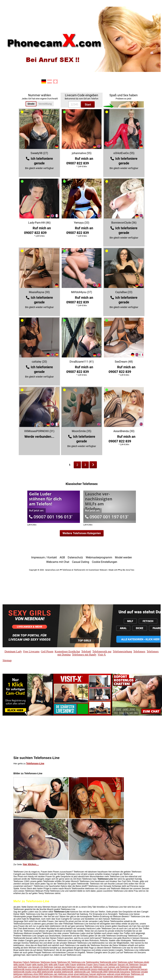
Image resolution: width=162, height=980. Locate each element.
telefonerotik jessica (88, 969)
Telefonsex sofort (125, 962)
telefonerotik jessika (22, 972)
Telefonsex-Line (35, 763)
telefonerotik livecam (138, 969)
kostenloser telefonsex (113, 977)
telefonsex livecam (31, 977)
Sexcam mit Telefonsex (128, 965)
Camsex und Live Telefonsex (90, 967)
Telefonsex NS (64, 962)
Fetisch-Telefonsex (31, 962)
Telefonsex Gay (95, 977)
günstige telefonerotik (63, 972)
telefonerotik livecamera (119, 972)
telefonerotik (136, 967)
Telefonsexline (92, 962)
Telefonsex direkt (141, 962)
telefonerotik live (106, 969)
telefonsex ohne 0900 (33, 974)
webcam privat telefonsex (118, 974)
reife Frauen (71, 965)
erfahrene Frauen (85, 965)
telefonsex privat (66, 974)
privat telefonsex (81, 974)
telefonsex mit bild (79, 977)
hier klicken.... (31, 864)
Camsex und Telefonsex (65, 967)
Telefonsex (136, 972)
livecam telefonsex (98, 974)
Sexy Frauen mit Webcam (105, 965)
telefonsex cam (51, 974)
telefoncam (129, 977)
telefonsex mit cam (62, 977)
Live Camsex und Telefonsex (116, 967)
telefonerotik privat (46, 969)
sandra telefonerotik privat (67, 969)
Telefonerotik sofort (108, 962)
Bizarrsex (18, 962)
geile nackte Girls (40, 965)
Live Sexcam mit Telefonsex (41, 967)
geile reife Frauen (56, 965)
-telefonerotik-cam (82, 972)
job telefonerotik (121, 969)
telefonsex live (46, 977)
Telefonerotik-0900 (99, 972)
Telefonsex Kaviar (49, 962)
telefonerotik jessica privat (25, 969)
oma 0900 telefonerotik (43, 972)
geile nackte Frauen (22, 965)
